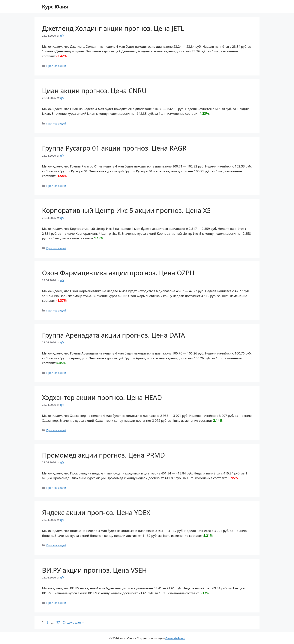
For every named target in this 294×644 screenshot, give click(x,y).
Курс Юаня (55, 7)
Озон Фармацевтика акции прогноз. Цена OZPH (118, 273)
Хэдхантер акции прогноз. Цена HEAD (102, 397)
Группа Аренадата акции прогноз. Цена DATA (114, 335)
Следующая (74, 622)
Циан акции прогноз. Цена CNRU (94, 91)
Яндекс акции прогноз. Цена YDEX (96, 512)
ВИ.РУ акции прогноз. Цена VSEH (94, 570)
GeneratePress (175, 638)
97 (58, 622)
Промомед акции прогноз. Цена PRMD (103, 455)
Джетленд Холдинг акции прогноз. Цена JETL (113, 28)
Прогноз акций (56, 66)
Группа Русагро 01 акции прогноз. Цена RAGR (114, 148)
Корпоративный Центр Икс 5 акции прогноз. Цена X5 (126, 210)
